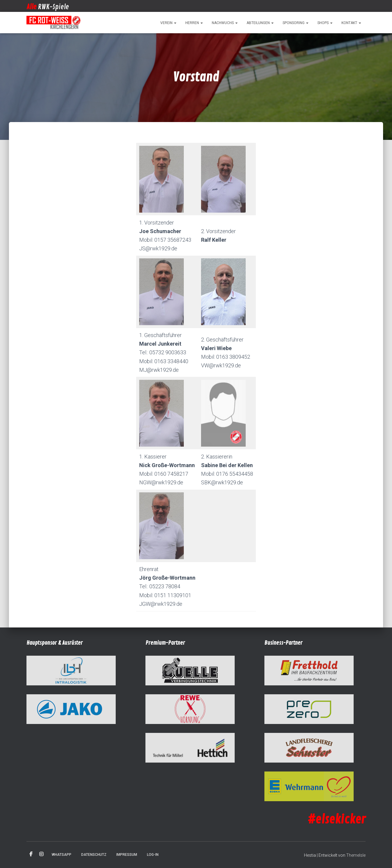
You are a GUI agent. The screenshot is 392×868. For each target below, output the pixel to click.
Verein (168, 23)
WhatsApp (62, 855)
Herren (194, 23)
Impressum (127, 855)
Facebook (31, 854)
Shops (325, 23)
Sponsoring (295, 23)
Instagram (41, 854)
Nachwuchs (225, 23)
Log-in (153, 855)
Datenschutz (94, 855)
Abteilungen (260, 23)
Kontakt (351, 23)
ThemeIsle (356, 855)
